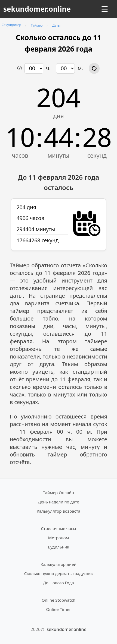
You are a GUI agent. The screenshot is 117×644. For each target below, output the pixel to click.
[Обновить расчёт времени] (94, 68)
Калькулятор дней (59, 564)
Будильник (59, 547)
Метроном (59, 538)
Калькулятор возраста (59, 511)
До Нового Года (59, 583)
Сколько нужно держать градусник (59, 573)
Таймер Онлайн (59, 493)
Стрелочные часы (58, 528)
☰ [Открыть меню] (105, 9)
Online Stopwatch (59, 600)
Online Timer (58, 609)
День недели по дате (59, 502)
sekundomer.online (37, 9)
